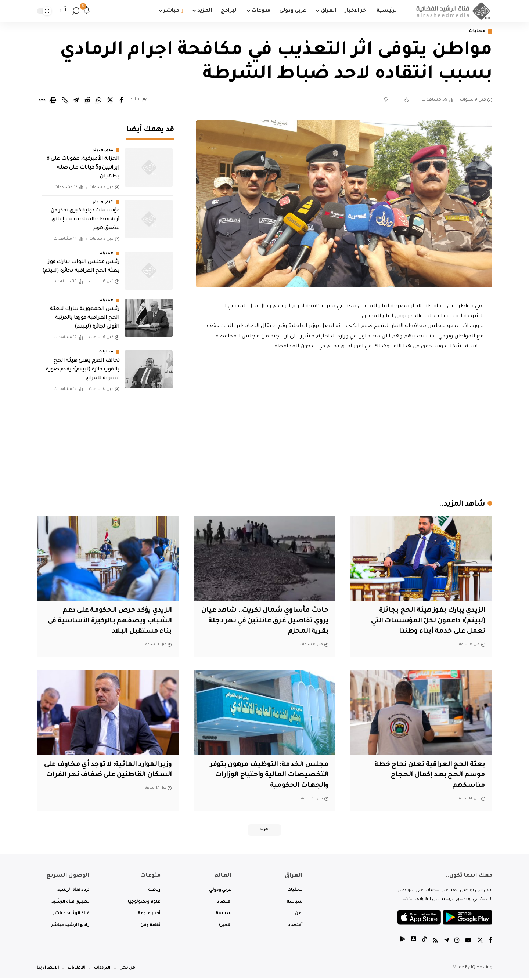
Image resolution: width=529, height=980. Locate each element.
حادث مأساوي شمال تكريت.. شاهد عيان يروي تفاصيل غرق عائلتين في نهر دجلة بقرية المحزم (267, 621)
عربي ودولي (103, 145)
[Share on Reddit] (87, 101)
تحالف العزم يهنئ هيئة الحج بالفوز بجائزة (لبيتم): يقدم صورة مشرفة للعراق (83, 365)
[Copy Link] (65, 101)
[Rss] (435, 943)
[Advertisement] (344, 416)
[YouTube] (468, 943)
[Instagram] (457, 943)
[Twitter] (480, 943)
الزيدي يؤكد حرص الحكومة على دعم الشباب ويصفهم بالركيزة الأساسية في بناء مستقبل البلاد (108, 621)
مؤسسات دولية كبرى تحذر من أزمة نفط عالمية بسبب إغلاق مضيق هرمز (85, 214)
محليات (476, 32)
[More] (42, 101)
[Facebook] (490, 943)
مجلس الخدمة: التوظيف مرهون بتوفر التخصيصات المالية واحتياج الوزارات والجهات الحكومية (269, 776)
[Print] (53, 101)
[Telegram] (446, 943)
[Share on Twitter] (110, 101)
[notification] (87, 11)
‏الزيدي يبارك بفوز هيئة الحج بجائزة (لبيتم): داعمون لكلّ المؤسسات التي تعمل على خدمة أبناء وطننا (427, 621)
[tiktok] (424, 943)
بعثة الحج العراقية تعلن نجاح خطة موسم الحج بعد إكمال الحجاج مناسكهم (430, 776)
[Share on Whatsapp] (99, 101)
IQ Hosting (482, 970)
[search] (76, 11)
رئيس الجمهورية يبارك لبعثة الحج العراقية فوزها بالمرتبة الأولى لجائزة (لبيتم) (85, 313)
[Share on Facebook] (122, 101)
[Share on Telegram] (76, 101)
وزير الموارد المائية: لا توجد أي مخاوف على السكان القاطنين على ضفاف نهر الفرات (112, 776)
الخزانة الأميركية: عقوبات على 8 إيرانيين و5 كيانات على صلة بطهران (83, 163)
